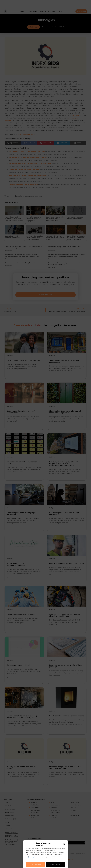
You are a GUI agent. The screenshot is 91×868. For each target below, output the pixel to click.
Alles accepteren (35, 865)
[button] (64, 844)
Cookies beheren (56, 865)
